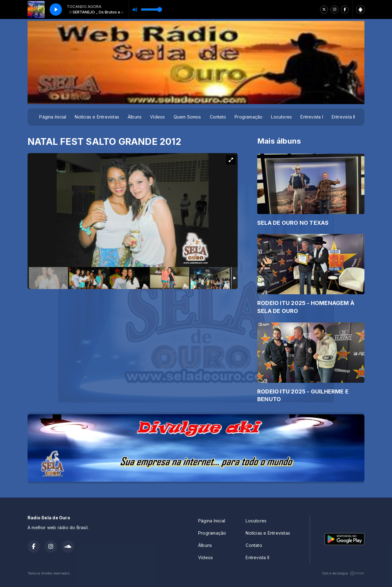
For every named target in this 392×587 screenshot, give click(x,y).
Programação (249, 117)
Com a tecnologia (343, 573)
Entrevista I (312, 117)
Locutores (281, 117)
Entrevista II (343, 117)
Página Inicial (53, 117)
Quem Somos (187, 117)
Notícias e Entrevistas (97, 117)
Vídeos (157, 117)
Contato (218, 117)
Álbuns (135, 117)
